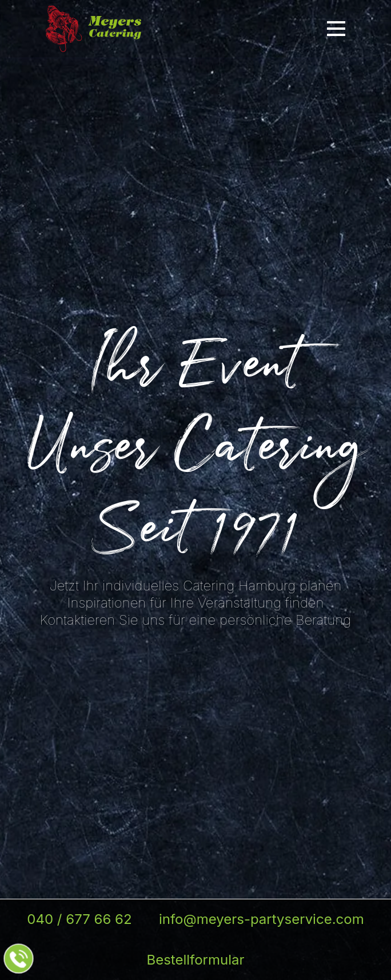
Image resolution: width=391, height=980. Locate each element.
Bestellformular (195, 960)
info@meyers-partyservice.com (262, 919)
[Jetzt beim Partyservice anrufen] (19, 959)
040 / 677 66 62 (79, 919)
